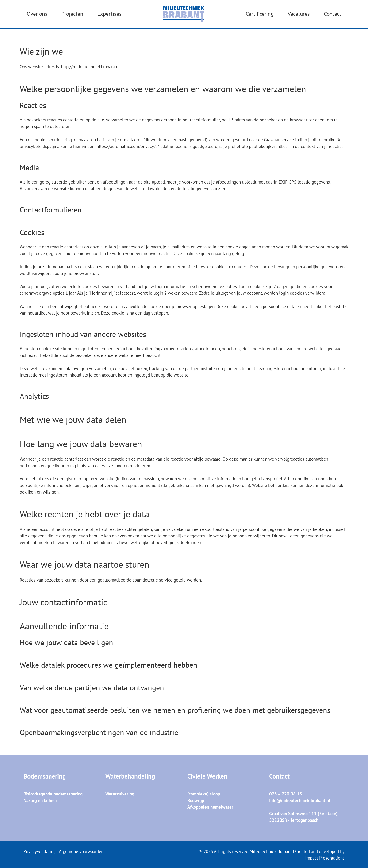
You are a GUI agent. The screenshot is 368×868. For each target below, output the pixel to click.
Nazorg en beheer (40, 800)
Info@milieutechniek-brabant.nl (300, 800)
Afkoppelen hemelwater (210, 807)
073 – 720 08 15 (286, 794)
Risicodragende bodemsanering (53, 794)
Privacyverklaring (40, 851)
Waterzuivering (120, 794)
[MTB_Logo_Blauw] (184, 14)
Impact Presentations (325, 858)
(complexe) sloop (204, 794)
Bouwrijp (196, 800)
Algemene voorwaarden (81, 851)
